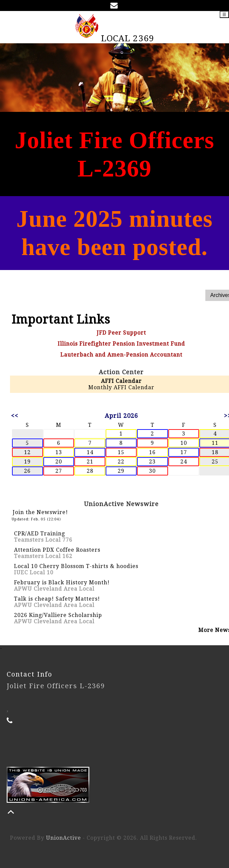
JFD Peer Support (121, 333)
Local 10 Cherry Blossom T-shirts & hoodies (76, 566)
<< (15, 416)
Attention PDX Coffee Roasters (57, 550)
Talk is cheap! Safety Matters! (57, 599)
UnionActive (63, 838)
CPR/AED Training (39, 534)
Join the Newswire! (40, 512)
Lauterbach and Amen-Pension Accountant (121, 355)
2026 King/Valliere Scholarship (58, 615)
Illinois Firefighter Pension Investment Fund (121, 344)
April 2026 (121, 416)
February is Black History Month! (62, 582)
